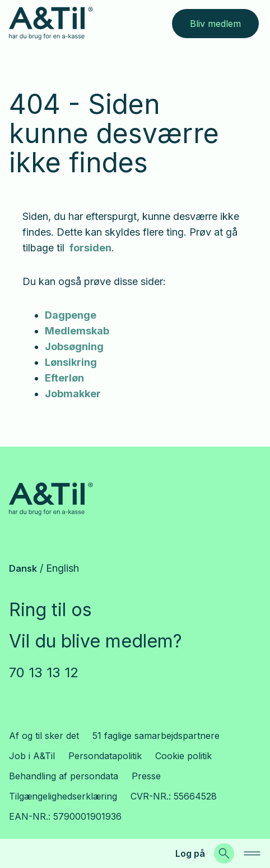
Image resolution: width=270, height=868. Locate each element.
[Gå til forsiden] (51, 23)
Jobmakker (73, 394)
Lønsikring (71, 362)
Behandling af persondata (64, 776)
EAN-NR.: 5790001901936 (65, 816)
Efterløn (64, 378)
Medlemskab (77, 331)
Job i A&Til (32, 756)
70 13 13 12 (44, 672)
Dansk (23, 568)
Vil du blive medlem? (96, 641)
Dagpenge (71, 315)
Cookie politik (183, 756)
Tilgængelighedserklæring (63, 796)
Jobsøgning (74, 346)
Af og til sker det (44, 736)
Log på (190, 853)
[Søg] (224, 853)
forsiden (89, 248)
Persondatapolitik (105, 756)
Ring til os (50, 610)
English (62, 568)
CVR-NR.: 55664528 (174, 796)
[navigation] (252, 853)
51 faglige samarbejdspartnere (156, 736)
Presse (146, 776)
